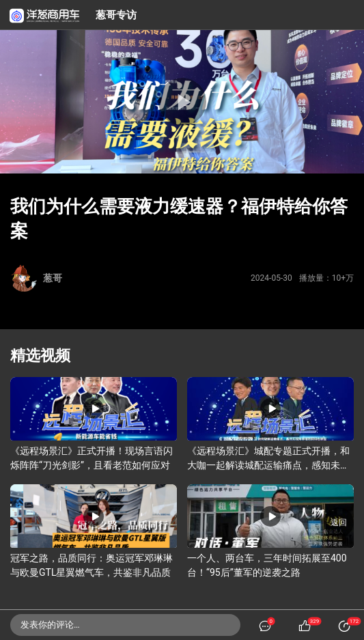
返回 (339, 523)
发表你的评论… (50, 625)
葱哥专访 (116, 15)
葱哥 (53, 278)
